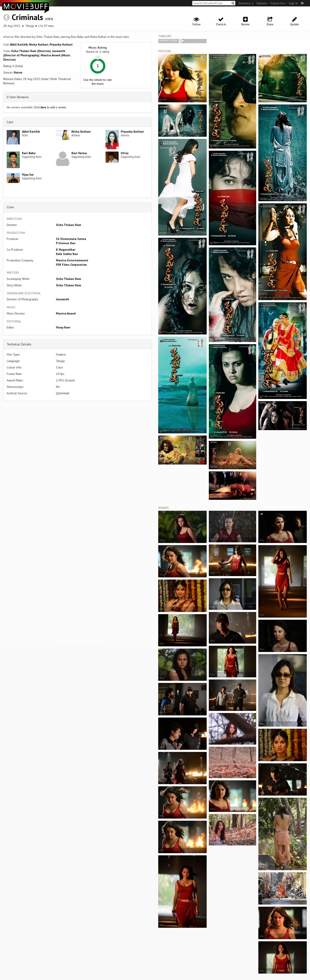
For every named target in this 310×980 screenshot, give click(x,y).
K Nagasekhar (66, 250)
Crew (10, 207)
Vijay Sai (28, 175)
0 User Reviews (18, 97)
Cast (10, 122)
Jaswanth (63, 299)
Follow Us (278, 3)
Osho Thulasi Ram (69, 225)
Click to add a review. (50, 107)
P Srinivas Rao (66, 243)
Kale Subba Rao (67, 254)
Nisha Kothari (39, 44)
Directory (246, 3)
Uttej (125, 153)
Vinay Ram (63, 327)
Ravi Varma (79, 153)
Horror (18, 72)
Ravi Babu (29, 153)
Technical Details (19, 344)
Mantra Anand (66, 313)
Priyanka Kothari (61, 44)
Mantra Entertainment (72, 260)
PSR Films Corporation (71, 265)
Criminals (27, 17)
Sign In (293, 3)
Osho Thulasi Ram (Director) (31, 51)
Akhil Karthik (19, 44)
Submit (262, 3)
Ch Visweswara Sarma (71, 239)
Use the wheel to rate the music (98, 82)
